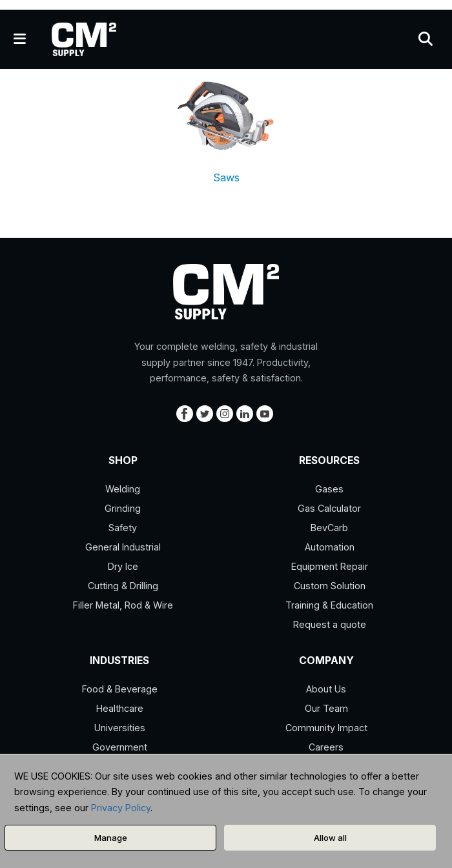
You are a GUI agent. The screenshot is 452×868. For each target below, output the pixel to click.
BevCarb (329, 528)
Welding (123, 489)
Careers (326, 747)
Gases (329, 489)
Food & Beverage (120, 689)
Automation (330, 547)
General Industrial (123, 547)
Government (120, 747)
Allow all (330, 838)
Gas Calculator (329, 508)
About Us (326, 689)
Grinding (123, 508)
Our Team (326, 708)
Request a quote (330, 624)
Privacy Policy (121, 808)
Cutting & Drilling (123, 586)
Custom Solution (330, 586)
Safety (123, 528)
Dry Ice (123, 566)
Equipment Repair (330, 566)
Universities (120, 728)
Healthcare (120, 708)
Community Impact (326, 728)
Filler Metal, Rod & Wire (123, 605)
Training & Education (329, 605)
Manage (111, 838)
